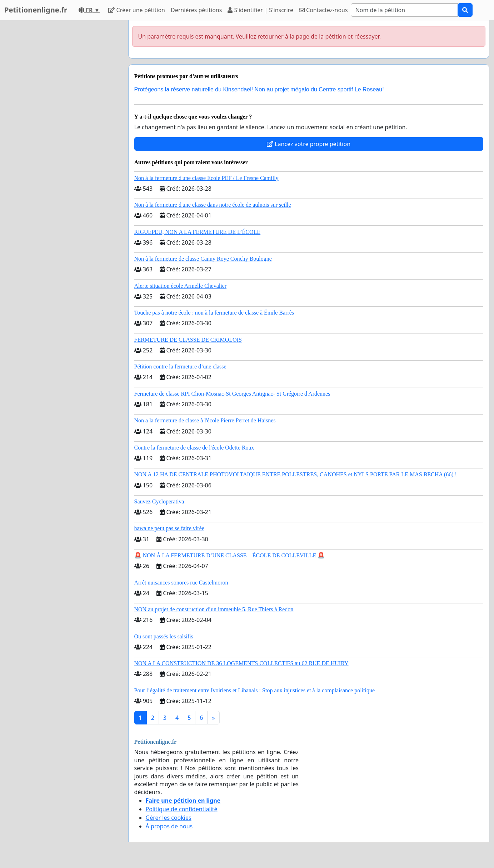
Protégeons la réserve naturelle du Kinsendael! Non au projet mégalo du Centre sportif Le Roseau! (259, 89)
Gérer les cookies (169, 818)
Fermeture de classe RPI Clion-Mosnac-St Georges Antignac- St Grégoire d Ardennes (232, 394)
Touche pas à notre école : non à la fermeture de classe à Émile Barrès (214, 313)
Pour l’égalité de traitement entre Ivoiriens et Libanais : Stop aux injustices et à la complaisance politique (255, 690)
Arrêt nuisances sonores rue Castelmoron (181, 583)
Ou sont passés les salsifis (164, 636)
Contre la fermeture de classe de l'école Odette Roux (194, 448)
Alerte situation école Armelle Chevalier (181, 286)
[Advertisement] (59, 127)
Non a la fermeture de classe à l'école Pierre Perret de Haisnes (205, 420)
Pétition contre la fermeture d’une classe (180, 367)
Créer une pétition (137, 10)
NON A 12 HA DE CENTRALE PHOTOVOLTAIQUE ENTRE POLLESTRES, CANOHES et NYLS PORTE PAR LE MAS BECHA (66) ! (296, 474)
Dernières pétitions (196, 10)
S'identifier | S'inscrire (260, 10)
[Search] (404, 10)
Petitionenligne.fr (36, 10)
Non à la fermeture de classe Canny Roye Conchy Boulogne (203, 259)
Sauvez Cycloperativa (159, 501)
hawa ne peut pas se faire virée (169, 528)
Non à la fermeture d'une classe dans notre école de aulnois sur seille (213, 205)
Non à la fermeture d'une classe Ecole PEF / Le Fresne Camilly (206, 178)
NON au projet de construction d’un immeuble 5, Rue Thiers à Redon (214, 609)
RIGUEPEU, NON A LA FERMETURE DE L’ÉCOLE (198, 232)
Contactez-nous (323, 10)
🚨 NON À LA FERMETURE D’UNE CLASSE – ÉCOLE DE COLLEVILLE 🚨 (230, 555)
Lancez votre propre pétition (309, 144)
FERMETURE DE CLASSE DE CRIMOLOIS (188, 340)
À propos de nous (169, 826)
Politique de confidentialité (182, 809)
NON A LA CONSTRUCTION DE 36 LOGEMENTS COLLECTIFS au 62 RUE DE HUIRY (241, 663)
